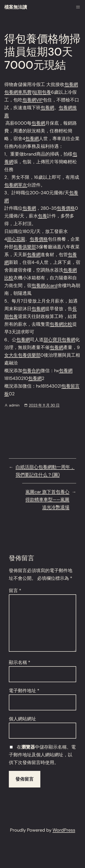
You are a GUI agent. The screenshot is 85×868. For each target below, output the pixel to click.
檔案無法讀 (16, 7)
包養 (42, 216)
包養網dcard (45, 285)
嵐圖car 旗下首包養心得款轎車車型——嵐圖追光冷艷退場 (47, 500)
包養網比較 (61, 324)
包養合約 (32, 371)
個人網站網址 (22, 719)
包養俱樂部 (25, 247)
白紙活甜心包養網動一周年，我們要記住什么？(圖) (45, 471)
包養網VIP (33, 100)
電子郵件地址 (24, 691)
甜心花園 (16, 239)
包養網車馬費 (18, 92)
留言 (15, 590)
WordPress (64, 830)
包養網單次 (16, 185)
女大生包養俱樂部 (22, 355)
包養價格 (66, 208)
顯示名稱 (20, 662)
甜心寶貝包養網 (59, 340)
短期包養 (42, 92)
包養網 (71, 84)
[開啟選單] (78, 7)
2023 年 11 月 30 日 (44, 405)
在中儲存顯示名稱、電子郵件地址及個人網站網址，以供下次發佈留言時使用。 (42, 755)
